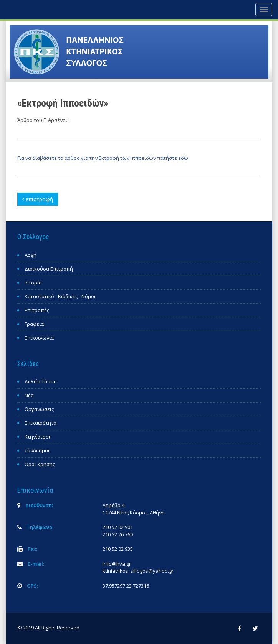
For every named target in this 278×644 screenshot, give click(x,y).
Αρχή (31, 255)
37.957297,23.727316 (126, 586)
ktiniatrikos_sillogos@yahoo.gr (138, 571)
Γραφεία (34, 324)
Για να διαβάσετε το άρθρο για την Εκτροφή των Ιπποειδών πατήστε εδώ (103, 158)
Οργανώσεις (39, 409)
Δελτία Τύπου (41, 381)
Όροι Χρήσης (40, 464)
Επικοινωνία (39, 338)
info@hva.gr (117, 564)
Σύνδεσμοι (37, 450)
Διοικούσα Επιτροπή (49, 269)
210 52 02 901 (118, 527)
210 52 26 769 (118, 534)
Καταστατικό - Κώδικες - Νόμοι (60, 296)
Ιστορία (33, 283)
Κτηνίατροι (37, 437)
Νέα (29, 395)
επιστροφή (38, 199)
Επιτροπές (37, 310)
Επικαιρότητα (41, 423)
